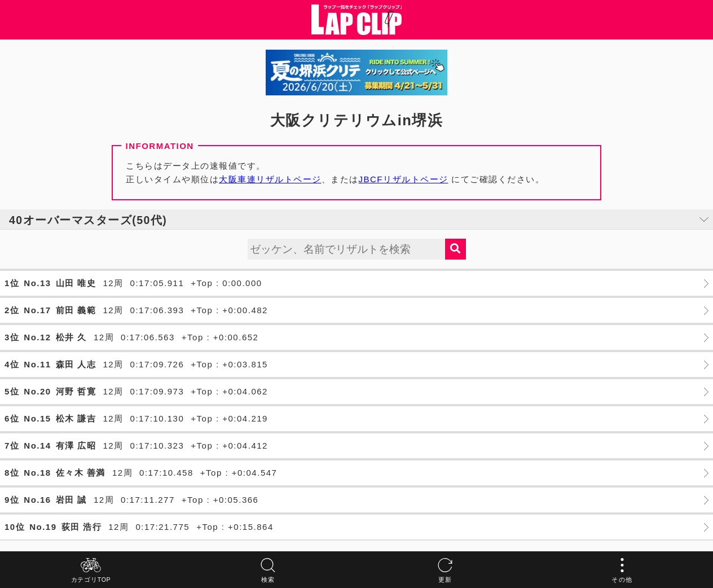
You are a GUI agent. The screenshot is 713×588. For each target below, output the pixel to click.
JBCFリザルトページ (404, 179)
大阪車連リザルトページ (270, 179)
